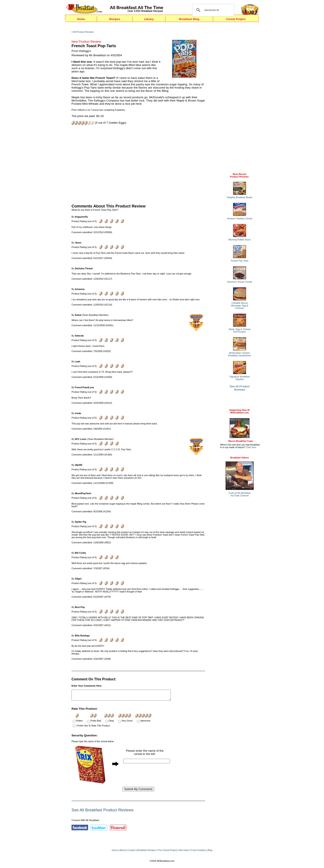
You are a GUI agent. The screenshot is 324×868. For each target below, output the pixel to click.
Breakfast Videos (240, 458)
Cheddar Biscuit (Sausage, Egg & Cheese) (240, 305)
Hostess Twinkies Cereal (240, 218)
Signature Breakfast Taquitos (240, 378)
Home (81, 19)
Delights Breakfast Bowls (240, 197)
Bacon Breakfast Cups (241, 441)
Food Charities (198, 852)
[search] (213, 10)
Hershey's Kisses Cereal (240, 282)
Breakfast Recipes (146, 852)
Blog (210, 852)
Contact (132, 852)
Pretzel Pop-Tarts (240, 261)
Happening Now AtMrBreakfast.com (240, 411)
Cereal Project (236, 19)
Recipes (114, 19)
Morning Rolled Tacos (240, 240)
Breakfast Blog (189, 19)
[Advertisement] (138, 164)
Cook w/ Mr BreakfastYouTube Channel (240, 494)
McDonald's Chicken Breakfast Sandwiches (239, 354)
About (123, 852)
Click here (251, 447)
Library (149, 19)
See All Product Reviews (240, 388)
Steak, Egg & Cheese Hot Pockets (240, 330)
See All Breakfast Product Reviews (102, 812)
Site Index (184, 852)
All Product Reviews (84, 32)
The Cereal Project (167, 852)
